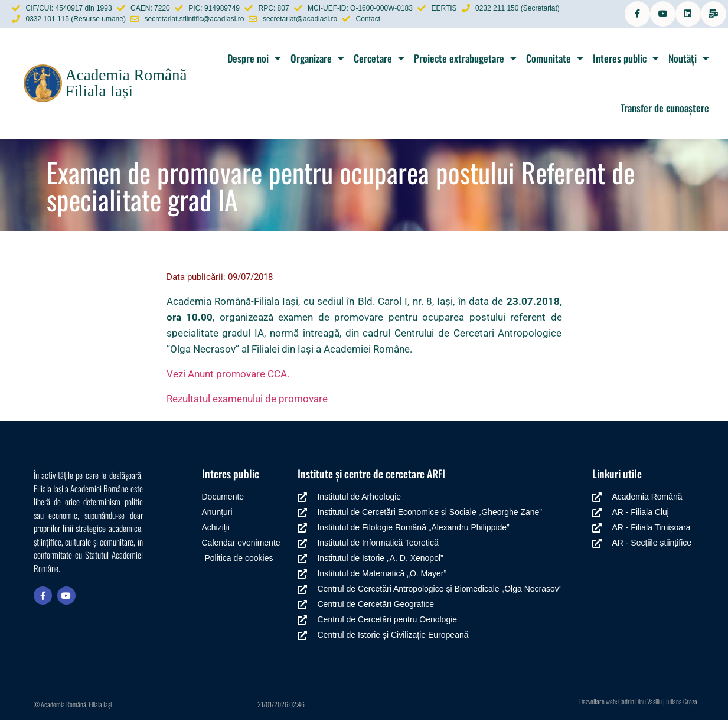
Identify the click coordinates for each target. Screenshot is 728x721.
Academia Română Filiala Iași (126, 84)
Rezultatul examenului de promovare (247, 400)
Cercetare (379, 59)
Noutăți (689, 59)
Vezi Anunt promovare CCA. (228, 375)
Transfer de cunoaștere (665, 109)
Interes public (626, 59)
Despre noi (254, 59)
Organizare (317, 59)
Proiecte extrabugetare (465, 59)
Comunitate (555, 59)
